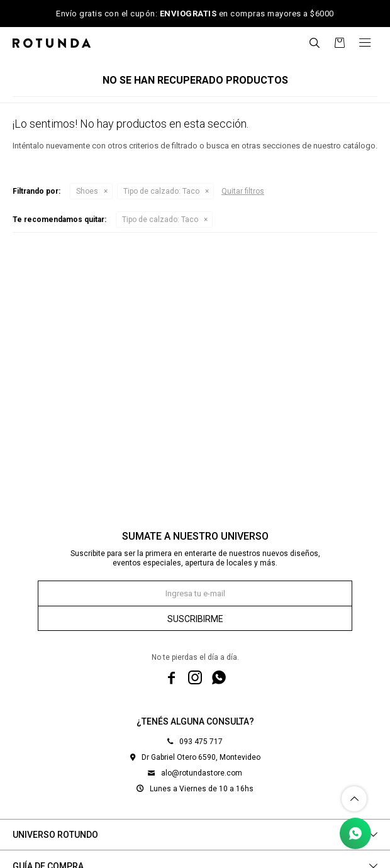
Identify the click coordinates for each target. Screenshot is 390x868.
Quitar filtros (243, 191)
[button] (315, 43)
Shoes (87, 191)
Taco (161, 191)
